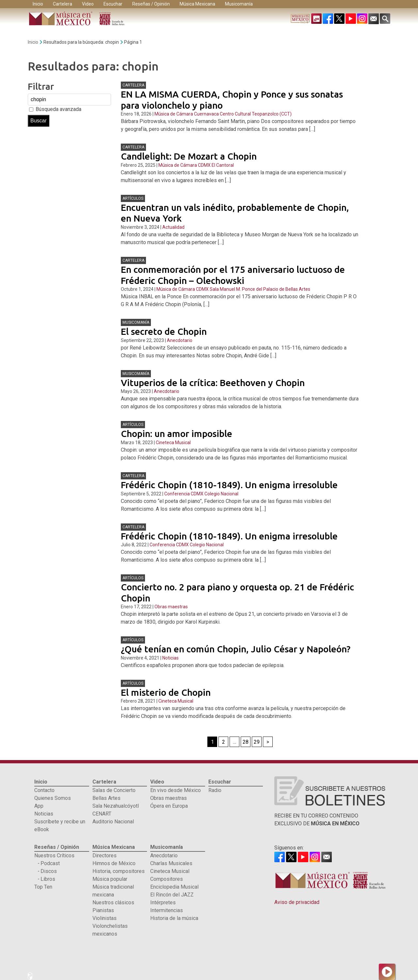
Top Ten (43, 887)
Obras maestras (171, 607)
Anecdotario (180, 340)
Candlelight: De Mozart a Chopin (189, 156)
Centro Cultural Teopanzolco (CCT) (256, 114)
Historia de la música (174, 918)
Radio (215, 790)
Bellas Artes (106, 798)
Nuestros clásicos (113, 902)
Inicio (38, 4)
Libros (48, 879)
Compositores (167, 879)
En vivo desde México (176, 790)
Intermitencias (167, 910)
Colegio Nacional (221, 494)
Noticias (170, 658)
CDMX (204, 165)
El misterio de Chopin (166, 692)
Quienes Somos (53, 798)
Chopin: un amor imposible (177, 434)
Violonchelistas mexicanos (110, 930)
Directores (104, 856)
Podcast (50, 863)
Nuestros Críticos (54, 856)
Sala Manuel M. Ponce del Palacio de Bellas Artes (260, 289)
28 (246, 742)
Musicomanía (239, 4)
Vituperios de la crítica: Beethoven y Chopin (213, 383)
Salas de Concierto (114, 790)
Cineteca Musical (173, 443)
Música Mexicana (197, 4)
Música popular (110, 879)
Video (88, 4)
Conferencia (177, 494)
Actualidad (173, 227)
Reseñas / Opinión (151, 4)
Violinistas (104, 918)
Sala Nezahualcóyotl (116, 806)
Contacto (44, 790)
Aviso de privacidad (297, 902)
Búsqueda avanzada (58, 109)
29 (257, 742)
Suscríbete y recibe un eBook (60, 825)
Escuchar (113, 4)
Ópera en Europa (169, 806)
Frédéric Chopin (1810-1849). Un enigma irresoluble (229, 485)
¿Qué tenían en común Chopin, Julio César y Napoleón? (236, 649)
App (39, 806)
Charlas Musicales (171, 863)
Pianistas (103, 910)
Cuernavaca (206, 114)
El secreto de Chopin (164, 331)
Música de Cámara (174, 114)
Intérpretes (163, 902)
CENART (102, 814)
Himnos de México (114, 863)
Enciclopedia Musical (174, 887)
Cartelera (63, 4)
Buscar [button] (39, 121)
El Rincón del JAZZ (172, 895)
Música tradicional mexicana (113, 891)
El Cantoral (223, 165)
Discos (49, 871)
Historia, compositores (119, 871)
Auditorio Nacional (113, 822)
